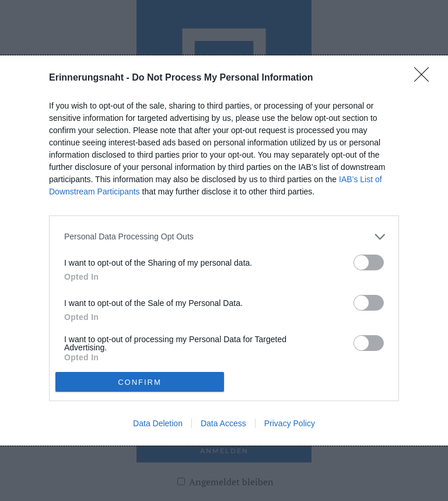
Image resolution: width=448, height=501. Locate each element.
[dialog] (224, 251)
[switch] (369, 262)
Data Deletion (158, 423)
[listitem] (224, 237)
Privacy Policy (290, 423)
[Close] (425, 78)
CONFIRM (140, 382)
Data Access (223, 423)
